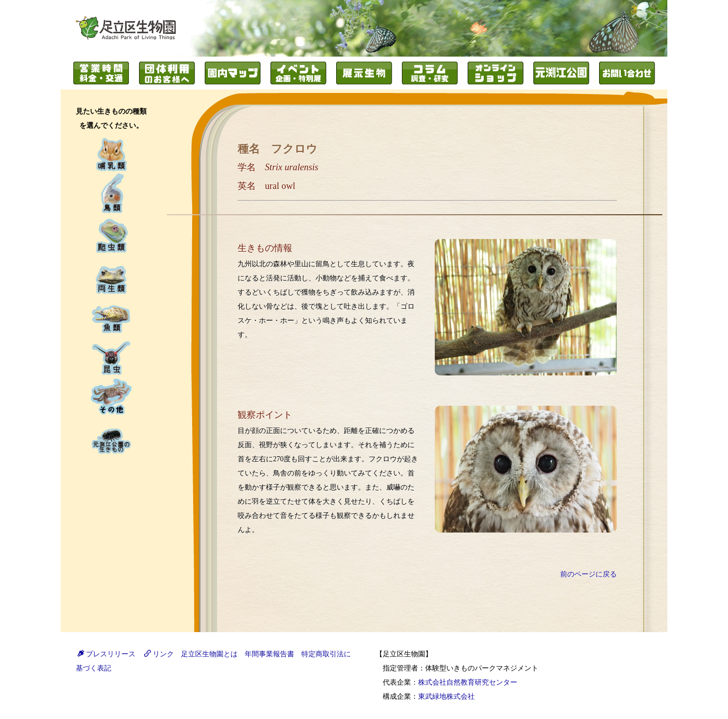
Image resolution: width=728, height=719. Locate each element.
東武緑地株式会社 (446, 697)
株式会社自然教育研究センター (468, 682)
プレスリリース (106, 654)
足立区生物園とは (209, 654)
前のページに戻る (588, 574)
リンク (159, 654)
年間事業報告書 (269, 654)
